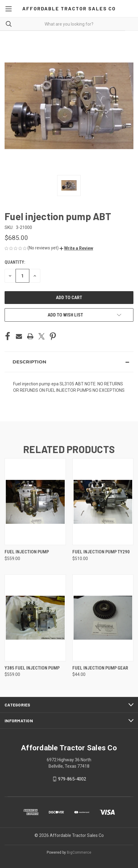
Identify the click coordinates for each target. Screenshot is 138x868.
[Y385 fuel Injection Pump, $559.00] (35, 618)
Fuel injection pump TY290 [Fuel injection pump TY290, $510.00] (101, 552)
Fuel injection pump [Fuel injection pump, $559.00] (27, 552)
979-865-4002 (72, 779)
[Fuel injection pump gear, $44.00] (103, 618)
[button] (76, 248)
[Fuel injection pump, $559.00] (35, 502)
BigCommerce (79, 852)
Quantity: (15, 262)
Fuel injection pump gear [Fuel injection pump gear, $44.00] (100, 668)
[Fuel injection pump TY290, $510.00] (103, 502)
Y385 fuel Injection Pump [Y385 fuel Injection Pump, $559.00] (32, 668)
